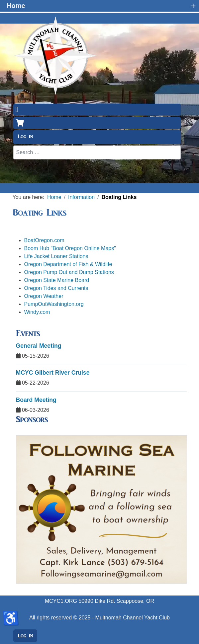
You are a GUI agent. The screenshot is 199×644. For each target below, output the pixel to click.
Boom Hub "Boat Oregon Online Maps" (70, 248)
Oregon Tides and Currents (56, 288)
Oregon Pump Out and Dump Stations (69, 272)
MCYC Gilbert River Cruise (53, 373)
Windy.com (37, 312)
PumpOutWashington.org (54, 304)
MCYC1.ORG (61, 601)
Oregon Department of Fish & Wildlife (68, 264)
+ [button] (193, 6)
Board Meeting (36, 400)
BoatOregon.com (44, 240)
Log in (25, 137)
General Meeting (39, 346)
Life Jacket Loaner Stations (56, 256)
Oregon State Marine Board (57, 280)
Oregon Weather (44, 296)
